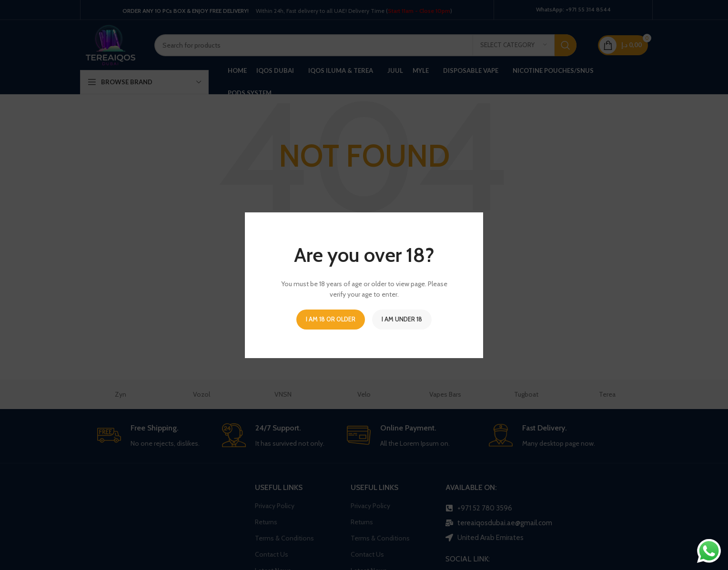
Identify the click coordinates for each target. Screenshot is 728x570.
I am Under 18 (402, 319)
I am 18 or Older (331, 319)
